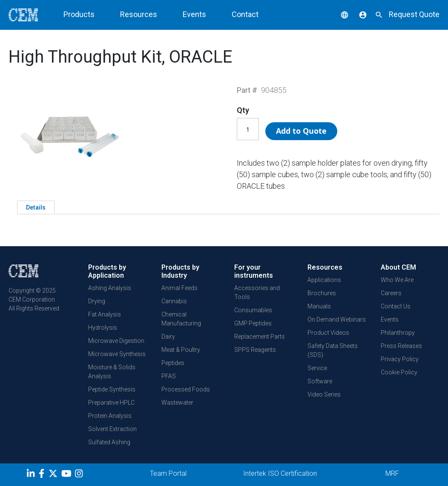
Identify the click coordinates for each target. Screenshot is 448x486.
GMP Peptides (253, 323)
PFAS (169, 376)
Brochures (322, 293)
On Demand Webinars (337, 319)
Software (320, 381)
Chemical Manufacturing (181, 319)
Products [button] (79, 14)
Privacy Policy (400, 359)
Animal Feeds (179, 288)
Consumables (253, 310)
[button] (338, 14)
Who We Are (397, 280)
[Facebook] (44, 475)
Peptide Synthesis (112, 389)
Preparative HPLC (111, 403)
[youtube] (67, 475)
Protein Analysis (110, 416)
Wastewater (177, 403)
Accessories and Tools (257, 292)
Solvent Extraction (112, 429)
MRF (392, 473)
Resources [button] (139, 14)
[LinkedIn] (32, 475)
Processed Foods (186, 389)
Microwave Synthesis (117, 354)
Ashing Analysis (110, 288)
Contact (245, 14)
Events (194, 14)
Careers (391, 293)
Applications (324, 280)
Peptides (173, 363)
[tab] (36, 207)
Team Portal (168, 473)
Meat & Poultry (181, 350)
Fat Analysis (105, 314)
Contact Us (396, 306)
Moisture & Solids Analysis (112, 372)
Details (36, 207)
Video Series (324, 394)
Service (317, 368)
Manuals (319, 306)
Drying (97, 301)
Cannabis (174, 301)
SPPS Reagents (255, 350)
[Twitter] (54, 475)
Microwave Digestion (116, 341)
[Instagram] (80, 475)
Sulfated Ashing (109, 442)
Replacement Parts (260, 336)
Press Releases (401, 346)
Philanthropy (398, 333)
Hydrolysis (103, 328)
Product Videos (328, 333)
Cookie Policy (399, 372)
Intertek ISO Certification (280, 473)
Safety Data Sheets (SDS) (333, 350)
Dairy (168, 336)
